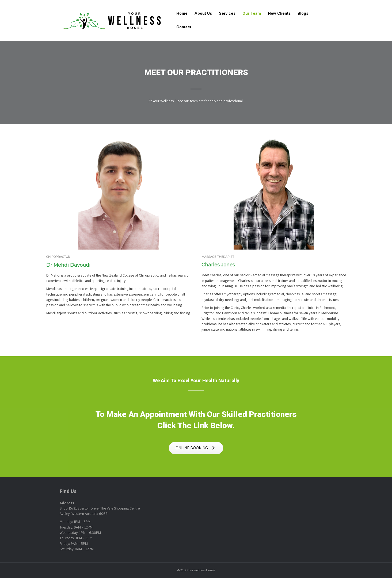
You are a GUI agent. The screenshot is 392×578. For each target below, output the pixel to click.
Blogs (303, 13)
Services (227, 13)
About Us (203, 13)
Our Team (252, 13)
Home (182, 13)
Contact (184, 27)
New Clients (279, 13)
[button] (196, 448)
